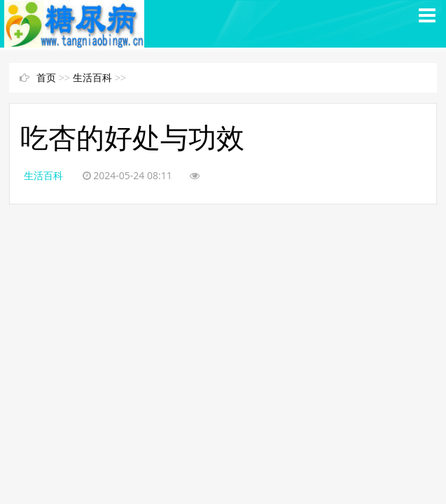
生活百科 (92, 78)
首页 (46, 78)
